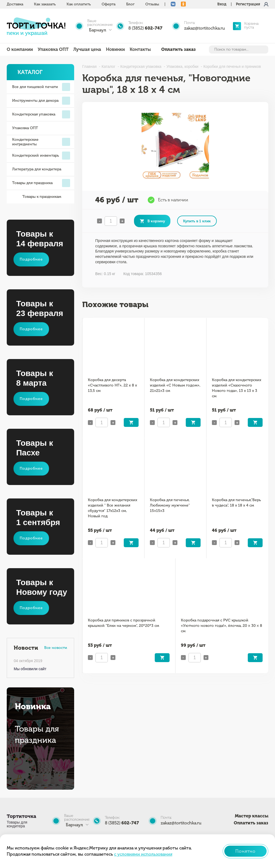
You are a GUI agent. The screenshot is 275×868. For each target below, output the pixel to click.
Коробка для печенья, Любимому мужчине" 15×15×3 (170, 505)
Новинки (115, 50)
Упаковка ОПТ (53, 50)
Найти (264, 50)
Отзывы (152, 4)
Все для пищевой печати (41, 87)
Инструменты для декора (41, 101)
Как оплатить (79, 4)
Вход (222, 4)
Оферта (109, 4)
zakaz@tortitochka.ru (204, 28)
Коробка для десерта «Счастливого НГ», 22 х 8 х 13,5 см (112, 385)
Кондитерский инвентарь (41, 156)
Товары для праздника (41, 183)
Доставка (15, 4)
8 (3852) (145, 28)
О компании (20, 50)
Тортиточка (21, 816)
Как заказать (45, 4)
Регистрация (248, 4)
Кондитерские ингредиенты (41, 142)
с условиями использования (143, 854)
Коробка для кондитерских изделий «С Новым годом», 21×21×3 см (175, 385)
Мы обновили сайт (30, 669)
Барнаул (98, 30)
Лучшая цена (87, 50)
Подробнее (31, 259)
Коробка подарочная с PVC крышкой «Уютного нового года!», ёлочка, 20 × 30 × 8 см (221, 626)
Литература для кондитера (37, 169)
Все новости (56, 648)
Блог (130, 4)
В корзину (156, 221)
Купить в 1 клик (197, 221)
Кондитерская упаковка (41, 114)
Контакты (140, 50)
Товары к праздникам (37, 197)
